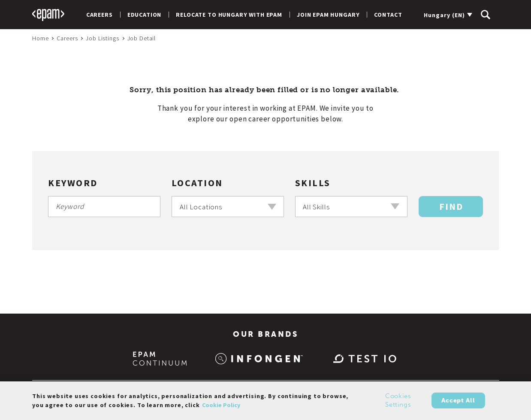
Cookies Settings (398, 404)
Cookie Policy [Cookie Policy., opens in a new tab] (221, 408)
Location (197, 183)
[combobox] (228, 207)
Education (145, 15)
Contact (388, 15)
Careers (100, 15)
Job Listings (102, 38)
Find (451, 206)
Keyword (73, 183)
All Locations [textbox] (201, 207)
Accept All (458, 404)
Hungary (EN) (444, 15)
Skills (313, 183)
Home (40, 38)
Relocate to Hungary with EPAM (229, 15)
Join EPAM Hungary (328, 15)
